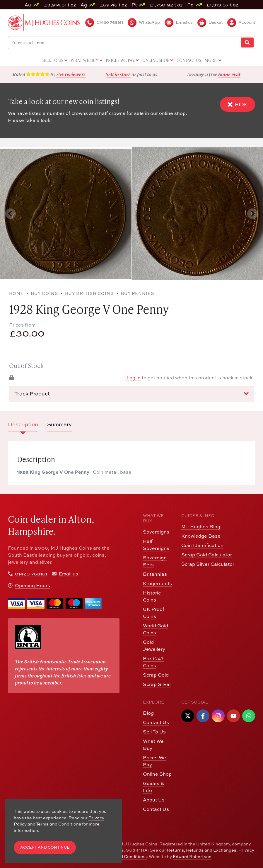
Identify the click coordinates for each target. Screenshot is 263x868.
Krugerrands (157, 583)
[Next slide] (252, 214)
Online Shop (157, 774)
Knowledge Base (201, 536)
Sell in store (118, 74)
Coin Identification (202, 545)
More (213, 61)
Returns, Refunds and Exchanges (202, 850)
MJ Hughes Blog (201, 526)
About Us (154, 800)
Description (23, 424)
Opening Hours (33, 585)
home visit (229, 74)
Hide (238, 104)
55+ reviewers (71, 74)
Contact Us (156, 722)
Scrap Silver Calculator (208, 564)
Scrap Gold (156, 675)
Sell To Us (154, 732)
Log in (134, 378)
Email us (69, 574)
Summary (59, 424)
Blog (148, 713)
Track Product (131, 394)
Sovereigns (156, 532)
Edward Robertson (192, 856)
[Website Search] (247, 43)
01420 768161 (31, 574)
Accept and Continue (45, 847)
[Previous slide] (11, 214)
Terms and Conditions (124, 856)
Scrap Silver (157, 684)
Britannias (155, 574)
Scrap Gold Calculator (207, 555)
